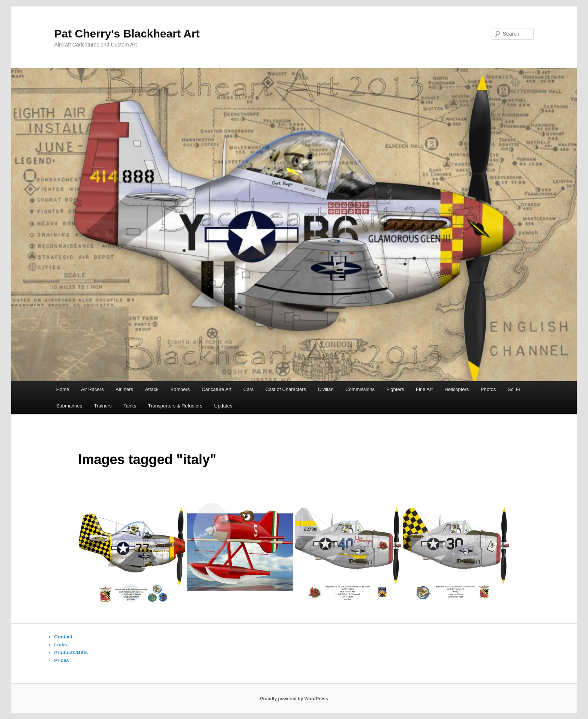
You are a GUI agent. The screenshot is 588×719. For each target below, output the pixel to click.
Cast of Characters (286, 389)
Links (61, 645)
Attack (152, 389)
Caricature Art (217, 389)
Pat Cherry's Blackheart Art (127, 34)
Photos (488, 389)
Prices (62, 660)
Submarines (69, 406)
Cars (248, 389)
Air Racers (92, 389)
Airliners (124, 389)
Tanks (130, 406)
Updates (223, 406)
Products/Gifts (71, 652)
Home (63, 389)
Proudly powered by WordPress (294, 699)
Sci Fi (514, 389)
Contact (63, 637)
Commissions (360, 389)
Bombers (180, 389)
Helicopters (457, 389)
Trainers (103, 406)
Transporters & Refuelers (175, 406)
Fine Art (424, 389)
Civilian (326, 389)
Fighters (395, 389)
